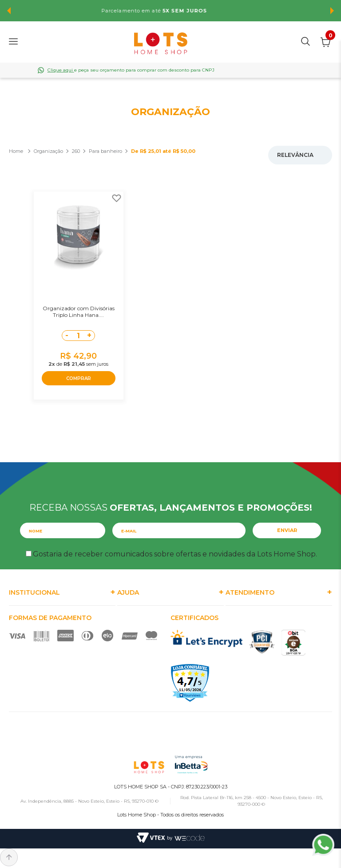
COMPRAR (79, 378)
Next (332, 11)
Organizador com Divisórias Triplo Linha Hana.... (79, 312)
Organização (48, 151)
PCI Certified (262, 642)
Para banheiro (105, 151)
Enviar (287, 530)
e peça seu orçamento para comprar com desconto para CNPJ (131, 70)
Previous (9, 11)
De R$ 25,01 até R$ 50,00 (163, 151)
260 (76, 151)
